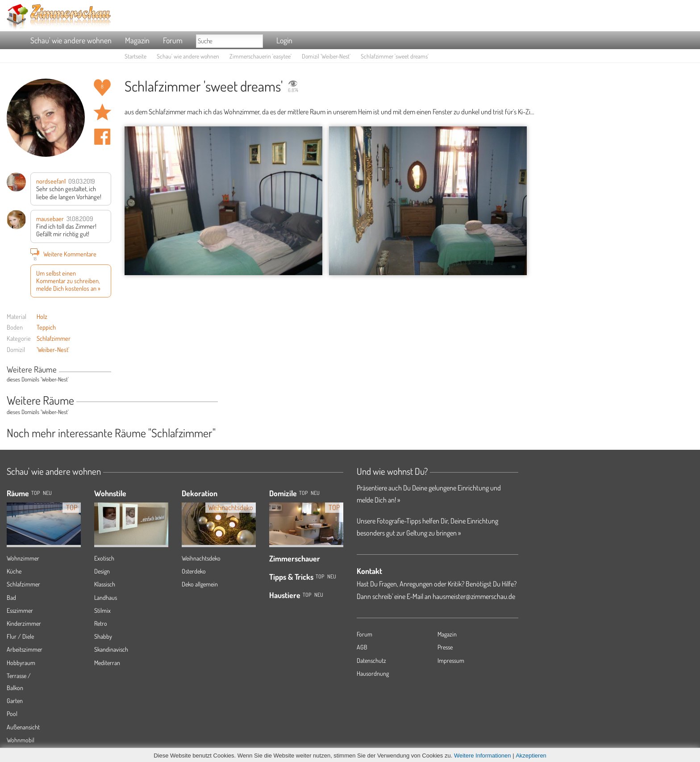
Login (284, 40)
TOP (35, 493)
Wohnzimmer (23, 558)
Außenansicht (23, 727)
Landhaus (106, 597)
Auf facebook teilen (102, 137)
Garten (15, 701)
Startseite (135, 56)
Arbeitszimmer (25, 649)
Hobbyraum (21, 663)
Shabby (103, 636)
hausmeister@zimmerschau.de (474, 596)
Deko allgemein (200, 584)
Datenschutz (371, 660)
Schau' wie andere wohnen (71, 40)
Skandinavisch (111, 649)
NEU (47, 493)
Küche (14, 571)
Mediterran (107, 663)
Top (303, 493)
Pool (12, 714)
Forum (173, 40)
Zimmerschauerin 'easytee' (260, 56)
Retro (101, 623)
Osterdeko (194, 571)
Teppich (46, 327)
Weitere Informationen (483, 756)
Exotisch (104, 558)
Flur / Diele (20, 636)
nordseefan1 (51, 181)
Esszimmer (20, 610)
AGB (362, 647)
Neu (315, 493)
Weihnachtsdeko (201, 558)
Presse (445, 647)
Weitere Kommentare (63, 254)
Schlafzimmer (54, 338)
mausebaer (50, 218)
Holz (42, 316)
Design (102, 571)
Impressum (451, 660)
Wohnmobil (21, 740)
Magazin (137, 40)
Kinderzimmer (24, 623)
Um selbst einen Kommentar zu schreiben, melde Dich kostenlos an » (68, 281)
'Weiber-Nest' (53, 349)
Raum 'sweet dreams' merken (102, 112)
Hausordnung (373, 673)
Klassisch (105, 584)
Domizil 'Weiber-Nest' (326, 56)
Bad (11, 597)
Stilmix (102, 610)
